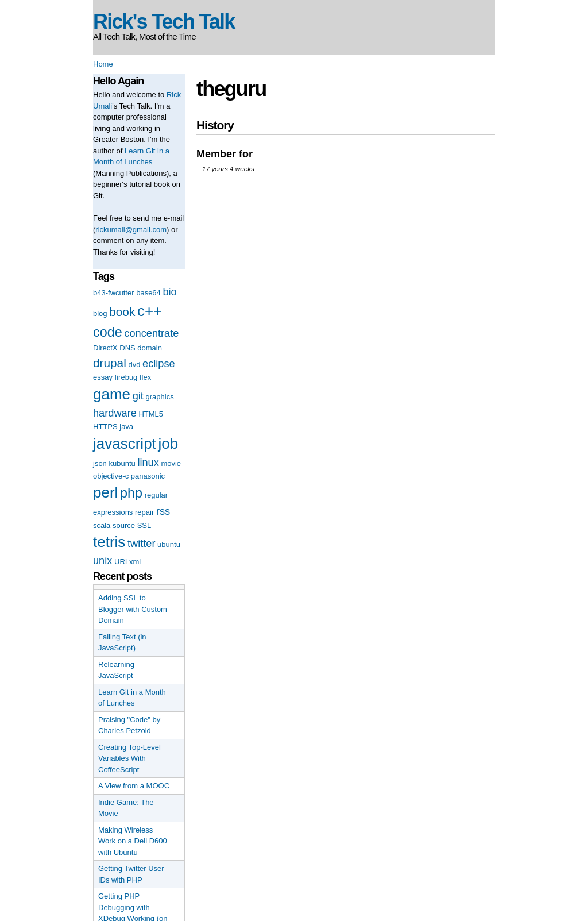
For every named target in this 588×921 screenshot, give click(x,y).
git (138, 396)
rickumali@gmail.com (131, 230)
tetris (109, 542)
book (122, 312)
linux (148, 463)
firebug (126, 377)
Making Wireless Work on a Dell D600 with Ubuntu (133, 841)
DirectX (105, 348)
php (131, 493)
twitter (142, 544)
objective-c (111, 476)
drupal (110, 363)
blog (100, 313)
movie (171, 463)
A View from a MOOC (134, 786)
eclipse (159, 364)
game (112, 394)
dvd (134, 365)
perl (105, 492)
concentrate (151, 333)
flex (145, 377)
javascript (125, 444)
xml (135, 562)
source (124, 525)
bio (169, 292)
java (126, 427)
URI (121, 562)
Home (103, 64)
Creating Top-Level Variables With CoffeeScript (129, 758)
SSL (144, 525)
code (108, 332)
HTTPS (105, 427)
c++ (150, 311)
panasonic (148, 476)
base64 (148, 293)
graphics (160, 397)
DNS (127, 348)
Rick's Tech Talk (164, 22)
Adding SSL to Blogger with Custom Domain (133, 609)
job (168, 444)
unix (102, 561)
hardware (115, 413)
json (100, 463)
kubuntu (122, 463)
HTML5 (151, 414)
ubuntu (169, 544)
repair (144, 512)
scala (102, 525)
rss (163, 511)
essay (103, 377)
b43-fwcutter (114, 293)
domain (150, 348)
